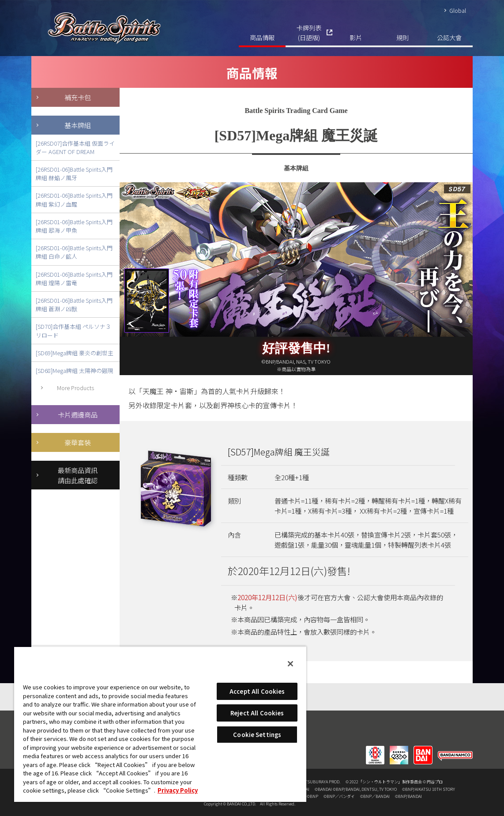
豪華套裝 (78, 442)
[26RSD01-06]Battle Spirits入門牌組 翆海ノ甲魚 (74, 226)
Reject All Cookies (257, 713)
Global (458, 10)
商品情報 (262, 37)
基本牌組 (78, 125)
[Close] (290, 664)
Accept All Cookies (257, 691)
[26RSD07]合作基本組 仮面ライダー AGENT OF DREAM (75, 147)
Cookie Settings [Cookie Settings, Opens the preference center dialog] (257, 735)
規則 (402, 37)
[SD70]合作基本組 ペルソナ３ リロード (73, 331)
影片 (356, 37)
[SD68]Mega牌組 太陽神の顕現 (75, 370)
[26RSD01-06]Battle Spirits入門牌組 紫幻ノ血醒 (74, 199)
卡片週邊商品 (78, 414)
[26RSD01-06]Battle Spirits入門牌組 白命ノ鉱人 (74, 252)
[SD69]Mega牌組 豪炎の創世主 (75, 353)
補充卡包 (78, 97)
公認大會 (449, 37)
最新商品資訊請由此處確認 (78, 475)
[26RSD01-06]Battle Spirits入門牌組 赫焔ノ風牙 (74, 173)
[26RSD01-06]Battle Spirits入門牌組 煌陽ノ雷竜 (74, 278)
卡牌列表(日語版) (309, 32)
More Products (75, 388)
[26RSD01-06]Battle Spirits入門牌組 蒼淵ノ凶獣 (74, 305)
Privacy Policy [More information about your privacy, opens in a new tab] (178, 790)
